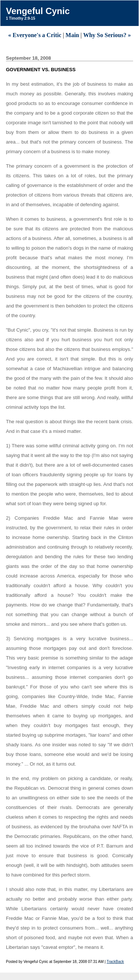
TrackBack (115, 962)
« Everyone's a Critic (35, 35)
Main (72, 35)
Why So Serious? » (107, 35)
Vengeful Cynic (38, 11)
